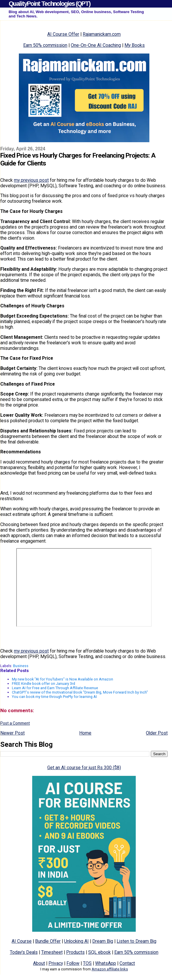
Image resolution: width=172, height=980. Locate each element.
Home (85, 733)
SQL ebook (99, 952)
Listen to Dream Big (136, 941)
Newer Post (12, 733)
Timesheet (52, 952)
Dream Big (103, 941)
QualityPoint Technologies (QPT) (49, 4)
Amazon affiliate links (110, 969)
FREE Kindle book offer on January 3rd (44, 684)
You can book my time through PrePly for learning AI (54, 697)
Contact (127, 963)
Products (75, 952)
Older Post (157, 733)
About (39, 963)
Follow (73, 963)
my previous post (31, 180)
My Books (135, 45)
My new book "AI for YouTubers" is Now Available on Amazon (63, 679)
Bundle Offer (48, 941)
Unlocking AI (76, 941)
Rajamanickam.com (102, 34)
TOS (87, 963)
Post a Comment (15, 723)
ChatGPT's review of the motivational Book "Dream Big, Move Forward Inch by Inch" (80, 692)
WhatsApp (106, 963)
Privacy (56, 963)
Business (21, 666)
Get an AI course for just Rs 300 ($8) (84, 768)
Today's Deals (24, 952)
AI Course (22, 941)
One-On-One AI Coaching (96, 45)
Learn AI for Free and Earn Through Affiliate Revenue (55, 688)
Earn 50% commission (45, 45)
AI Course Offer (63, 34)
